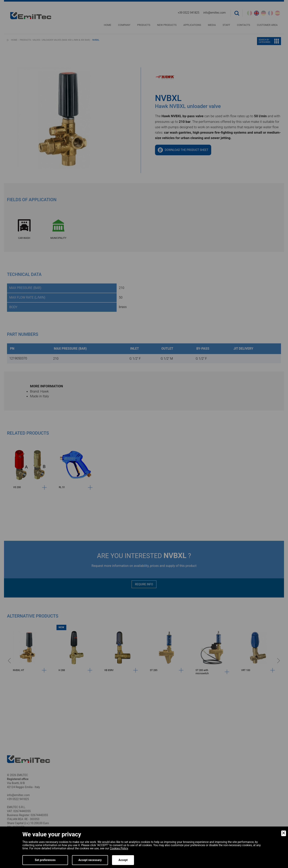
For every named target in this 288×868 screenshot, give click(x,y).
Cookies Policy (119, 848)
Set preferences (45, 860)
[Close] (284, 833)
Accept (123, 860)
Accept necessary (90, 860)
